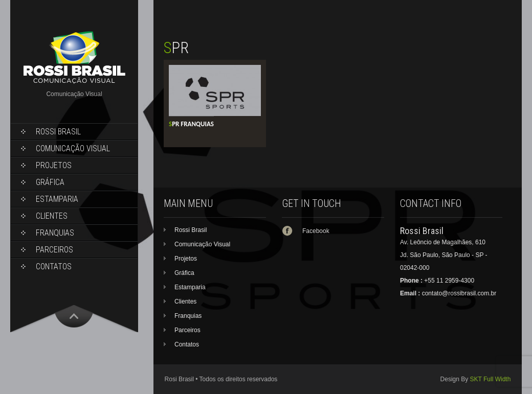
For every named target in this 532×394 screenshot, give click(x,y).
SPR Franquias (191, 124)
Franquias (55, 233)
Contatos (54, 266)
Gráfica (50, 182)
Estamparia (57, 199)
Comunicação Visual (73, 148)
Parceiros (54, 250)
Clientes (52, 216)
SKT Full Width (491, 379)
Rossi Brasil (58, 132)
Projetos (54, 165)
